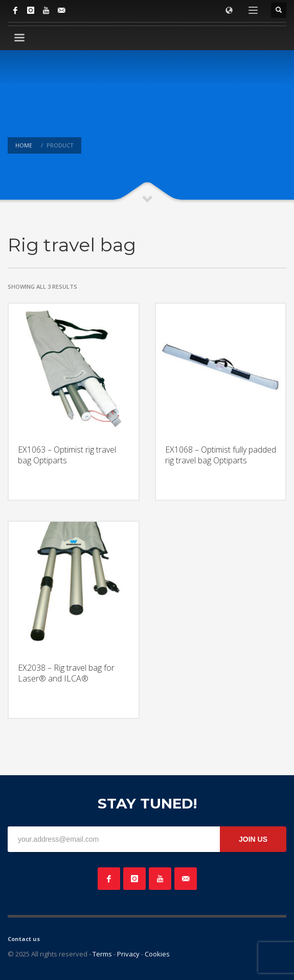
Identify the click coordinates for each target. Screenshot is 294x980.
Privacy (128, 954)
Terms (102, 954)
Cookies (157, 954)
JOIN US (253, 839)
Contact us (24, 939)
